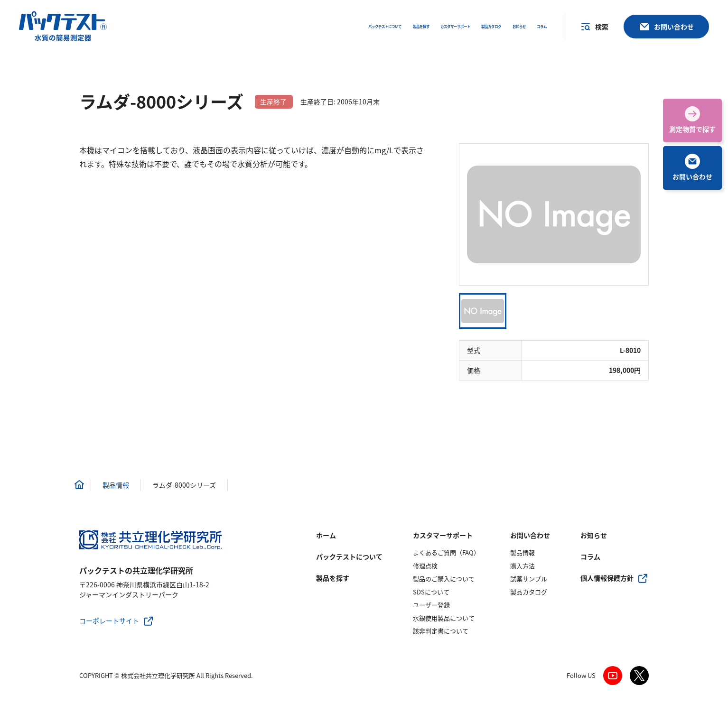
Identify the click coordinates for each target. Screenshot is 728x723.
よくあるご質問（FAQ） (446, 552)
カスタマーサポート (443, 535)
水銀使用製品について (444, 618)
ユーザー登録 (431, 605)
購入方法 (523, 566)
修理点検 (425, 566)
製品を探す (333, 578)
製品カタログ (529, 592)
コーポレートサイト (109, 621)
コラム (590, 556)
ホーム (326, 535)
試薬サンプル (529, 579)
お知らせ (594, 535)
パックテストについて (349, 556)
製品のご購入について (444, 579)
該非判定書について (441, 631)
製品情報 (523, 552)
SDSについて (431, 592)
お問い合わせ (530, 535)
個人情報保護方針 (607, 578)
